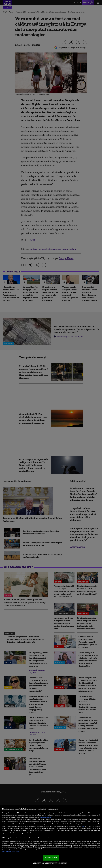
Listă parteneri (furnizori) (11, 851)
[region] (51, 836)
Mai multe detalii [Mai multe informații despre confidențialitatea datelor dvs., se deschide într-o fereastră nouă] (45, 817)
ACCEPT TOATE (51, 858)
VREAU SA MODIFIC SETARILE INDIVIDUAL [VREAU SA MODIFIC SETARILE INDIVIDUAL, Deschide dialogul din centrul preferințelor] (50, 863)
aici (83, 826)
